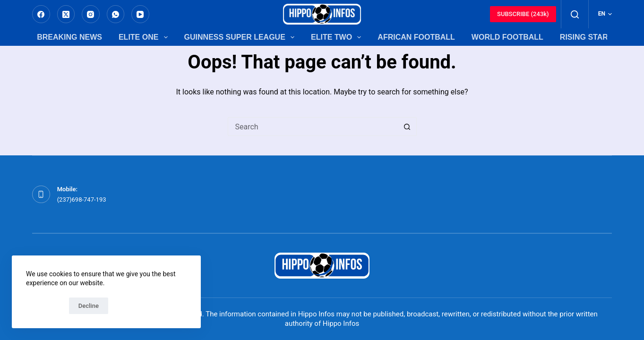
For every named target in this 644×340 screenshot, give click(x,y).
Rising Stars (587, 37)
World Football (507, 37)
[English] (605, 14)
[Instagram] (91, 14)
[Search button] (407, 127)
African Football (416, 37)
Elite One (143, 37)
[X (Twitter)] (66, 14)
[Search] (575, 14)
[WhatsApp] (116, 14)
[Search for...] (313, 127)
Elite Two (336, 37)
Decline (89, 306)
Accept (45, 306)
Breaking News (69, 37)
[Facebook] (41, 14)
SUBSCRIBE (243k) (523, 14)
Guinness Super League (239, 37)
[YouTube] (140, 14)
